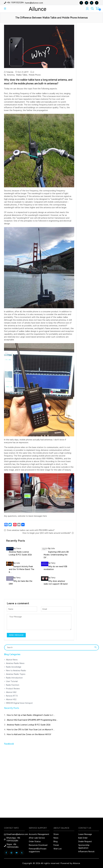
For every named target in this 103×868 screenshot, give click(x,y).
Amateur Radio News (15, 663)
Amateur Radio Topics (16, 674)
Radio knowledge (14, 667)
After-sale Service (37, 838)
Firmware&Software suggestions (38, 850)
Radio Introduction (14, 678)
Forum (56, 845)
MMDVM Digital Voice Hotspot (19, 703)
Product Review (13, 689)
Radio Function (13, 685)
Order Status (35, 841)
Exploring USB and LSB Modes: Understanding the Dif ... (56, 555)
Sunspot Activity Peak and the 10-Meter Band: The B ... (22, 569)
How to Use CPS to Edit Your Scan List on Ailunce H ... (31, 730)
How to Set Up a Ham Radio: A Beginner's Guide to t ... (31, 715)
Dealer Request (85, 841)
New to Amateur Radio (16, 671)
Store (56, 834)
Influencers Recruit (86, 852)
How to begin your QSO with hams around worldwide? (47, 533)
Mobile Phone (34, 75)
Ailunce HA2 (11, 692)
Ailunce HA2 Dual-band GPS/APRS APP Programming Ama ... (32, 720)
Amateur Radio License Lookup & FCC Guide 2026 (29, 725)
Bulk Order (83, 838)
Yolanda (9, 72)
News (56, 838)
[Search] (50, 647)
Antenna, (11, 75)
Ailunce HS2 (11, 699)
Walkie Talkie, (22, 75)
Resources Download (38, 845)
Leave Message (85, 834)
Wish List (58, 849)
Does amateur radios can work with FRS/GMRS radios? (31, 530)
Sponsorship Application (84, 847)
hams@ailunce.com (34, 3)
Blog (56, 841)
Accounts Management (39, 834)
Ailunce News (12, 660)
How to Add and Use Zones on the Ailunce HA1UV (29, 734)
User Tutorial (12, 681)
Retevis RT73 (12, 696)
